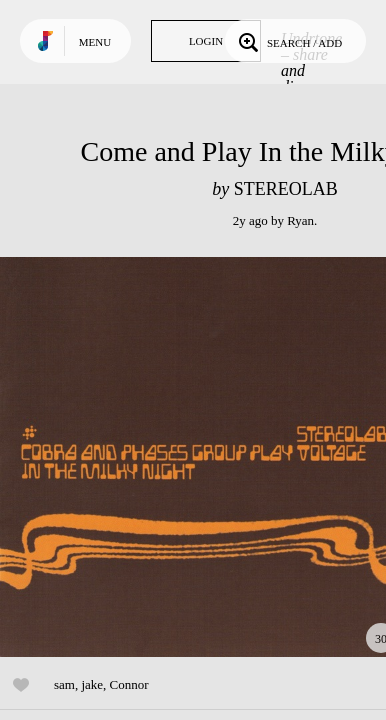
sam (64, 684)
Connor (129, 684)
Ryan (300, 220)
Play (200, 457)
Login (206, 41)
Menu (95, 42)
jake (92, 684)
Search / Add (288, 41)
